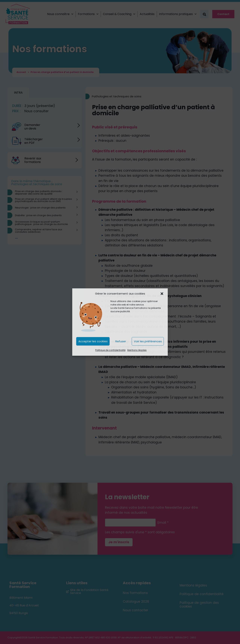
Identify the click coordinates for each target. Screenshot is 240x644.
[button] (162, 294)
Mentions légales (137, 350)
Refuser (121, 341)
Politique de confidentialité (110, 350)
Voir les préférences (148, 341)
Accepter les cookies (93, 341)
